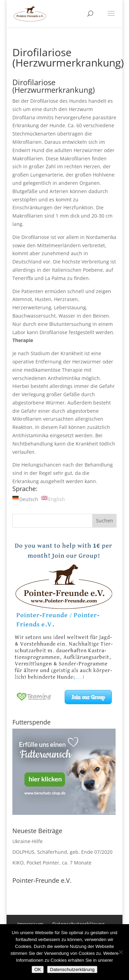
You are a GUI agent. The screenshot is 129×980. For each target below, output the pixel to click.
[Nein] (120, 952)
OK (38, 969)
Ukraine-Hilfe (28, 841)
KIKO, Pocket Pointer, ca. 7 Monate (52, 863)
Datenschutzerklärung (72, 969)
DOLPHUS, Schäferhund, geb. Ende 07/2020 (62, 852)
